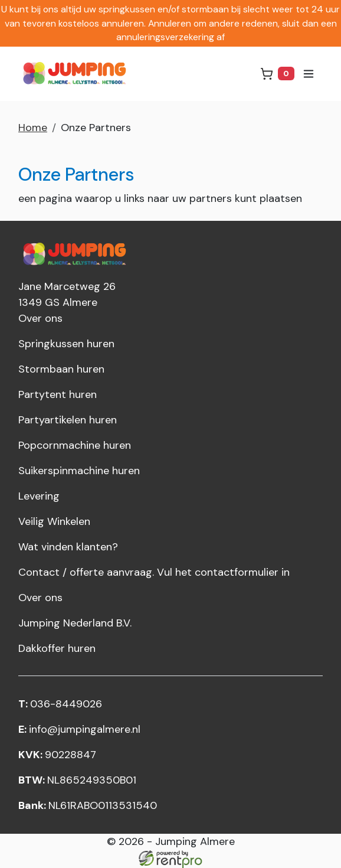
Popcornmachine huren (75, 445)
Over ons (40, 318)
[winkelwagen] (277, 74)
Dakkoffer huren (57, 648)
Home (33, 128)
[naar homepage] (77, 74)
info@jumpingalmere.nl (79, 729)
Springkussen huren (66, 344)
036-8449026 (60, 704)
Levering (39, 496)
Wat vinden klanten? (68, 547)
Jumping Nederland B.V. (75, 623)
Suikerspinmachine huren (79, 471)
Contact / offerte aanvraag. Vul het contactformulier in (154, 572)
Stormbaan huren (61, 369)
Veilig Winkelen (54, 521)
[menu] (309, 74)
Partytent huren (58, 394)
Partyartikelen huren (68, 420)
